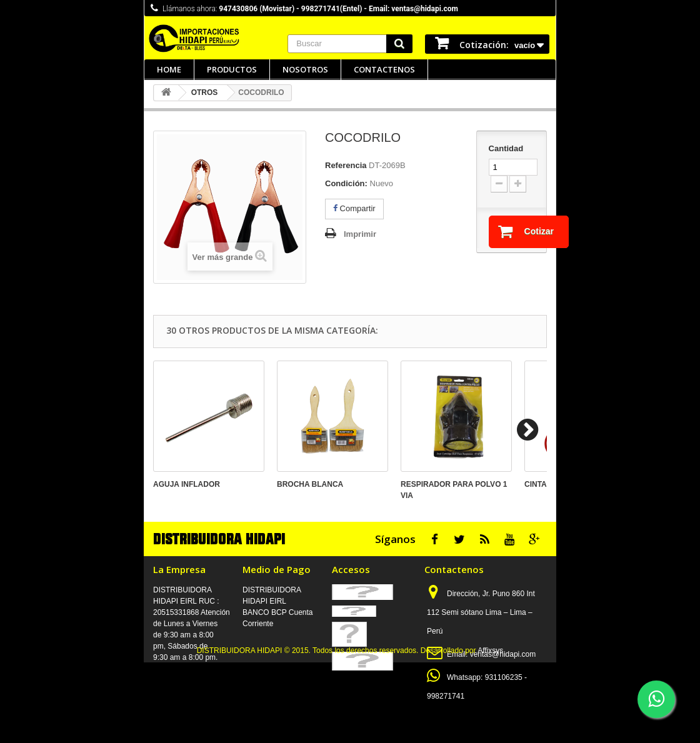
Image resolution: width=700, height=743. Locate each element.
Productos (232, 69)
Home (169, 69)
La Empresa (179, 569)
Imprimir (360, 234)
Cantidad (506, 148)
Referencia (346, 165)
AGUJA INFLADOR (187, 484)
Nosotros (305, 69)
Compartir (354, 208)
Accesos (351, 569)
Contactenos (384, 69)
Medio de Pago (277, 569)
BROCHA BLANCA (310, 484)
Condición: (346, 183)
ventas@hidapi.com (503, 654)
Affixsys (490, 731)
